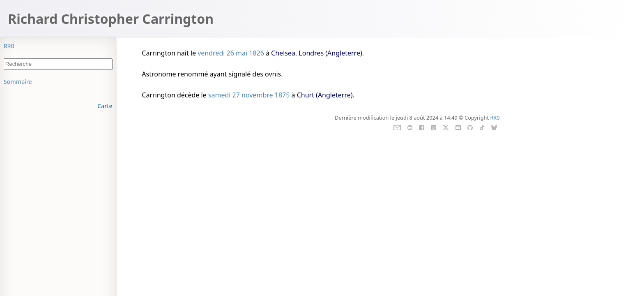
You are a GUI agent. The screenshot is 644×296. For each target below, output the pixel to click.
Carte (105, 106)
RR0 (9, 46)
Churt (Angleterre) (325, 95)
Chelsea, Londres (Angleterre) (317, 53)
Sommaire (18, 82)
